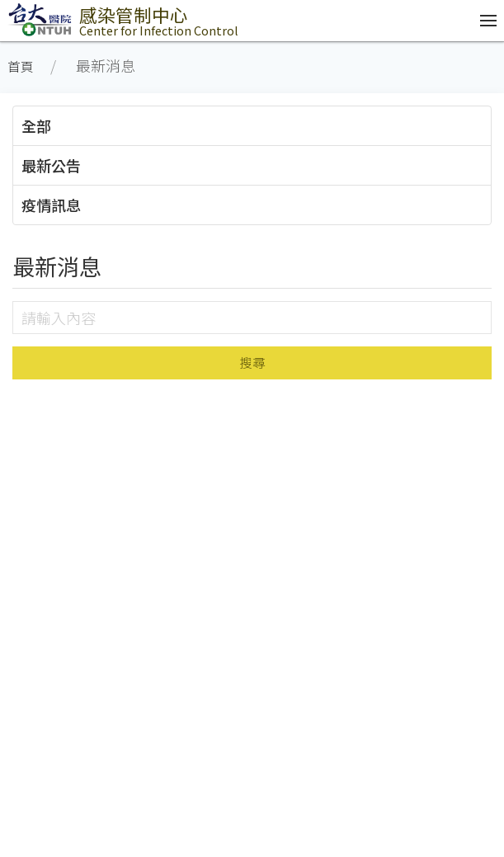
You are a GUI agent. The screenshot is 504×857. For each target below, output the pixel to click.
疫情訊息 (51, 205)
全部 (36, 125)
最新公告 (51, 165)
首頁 (21, 66)
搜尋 (252, 363)
